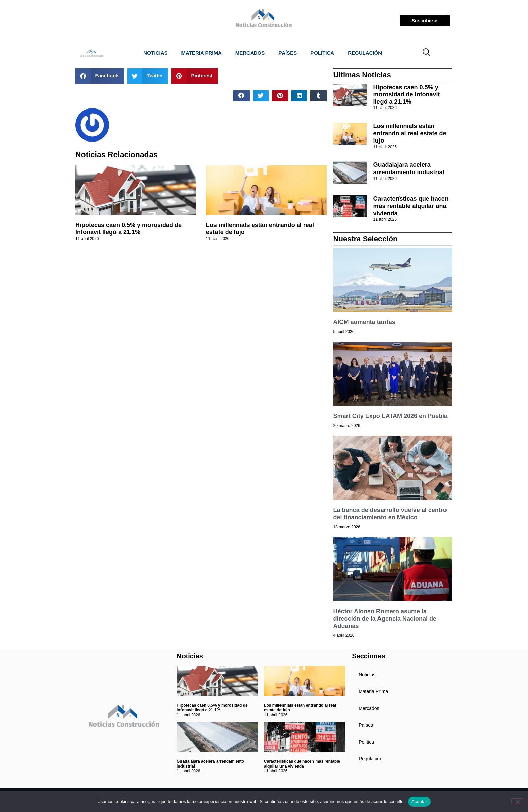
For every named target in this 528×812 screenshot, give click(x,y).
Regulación (365, 53)
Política (322, 53)
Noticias (156, 53)
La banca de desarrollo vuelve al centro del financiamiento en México (390, 514)
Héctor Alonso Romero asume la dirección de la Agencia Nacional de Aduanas (385, 618)
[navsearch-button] (427, 53)
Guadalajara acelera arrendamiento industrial (409, 168)
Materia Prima (202, 53)
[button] (100, 76)
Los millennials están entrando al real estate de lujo (410, 133)
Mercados (250, 53)
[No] (517, 801)
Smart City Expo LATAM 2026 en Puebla (390, 416)
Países (288, 53)
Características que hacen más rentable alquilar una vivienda (411, 206)
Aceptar (419, 801)
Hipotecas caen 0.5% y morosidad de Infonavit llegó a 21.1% (129, 229)
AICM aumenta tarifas (364, 322)
